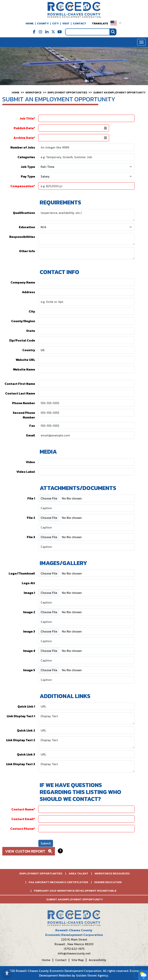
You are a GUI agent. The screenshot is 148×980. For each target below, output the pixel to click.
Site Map (78, 960)
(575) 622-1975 (74, 949)
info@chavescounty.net (74, 953)
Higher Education (108, 882)
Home (30, 23)
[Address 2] (86, 302)
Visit (66, 23)
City (55, 23)
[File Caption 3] (86, 547)
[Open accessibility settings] (7, 973)
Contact (79, 23)
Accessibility (98, 960)
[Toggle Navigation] (141, 42)
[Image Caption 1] (86, 602)
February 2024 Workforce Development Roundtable (75, 891)
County (43, 23)
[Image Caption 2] (86, 622)
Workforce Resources (112, 873)
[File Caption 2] (86, 527)
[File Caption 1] (86, 508)
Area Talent (78, 873)
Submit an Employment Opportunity (75, 899)
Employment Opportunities (41, 873)
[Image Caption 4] (86, 660)
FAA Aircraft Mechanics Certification (58, 882)
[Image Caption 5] (86, 680)
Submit (46, 843)
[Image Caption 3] (86, 641)
